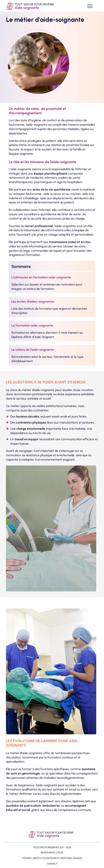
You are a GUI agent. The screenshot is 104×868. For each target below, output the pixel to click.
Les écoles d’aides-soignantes (33, 302)
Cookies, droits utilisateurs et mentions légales (52, 858)
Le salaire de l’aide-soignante (33, 350)
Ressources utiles (52, 852)
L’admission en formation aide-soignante (41, 277)
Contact (52, 864)
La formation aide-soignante (32, 325)
